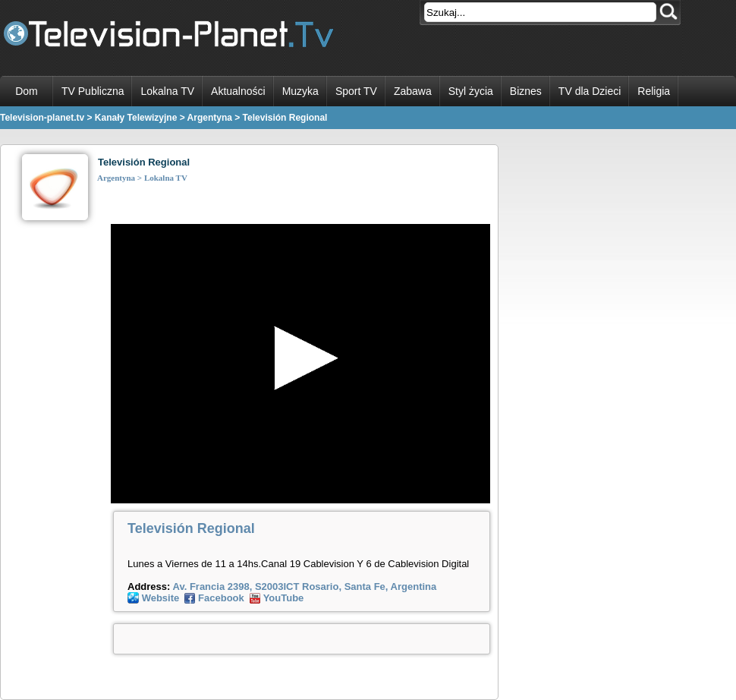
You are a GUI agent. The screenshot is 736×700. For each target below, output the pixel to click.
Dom (27, 91)
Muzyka (300, 91)
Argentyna (116, 178)
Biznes (526, 91)
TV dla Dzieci (590, 91)
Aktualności (238, 91)
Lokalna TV (167, 91)
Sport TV (356, 91)
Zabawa (413, 91)
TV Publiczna (93, 91)
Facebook (221, 598)
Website (161, 598)
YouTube (284, 598)
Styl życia (471, 91)
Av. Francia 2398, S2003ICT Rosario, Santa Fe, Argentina (303, 586)
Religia (654, 91)
